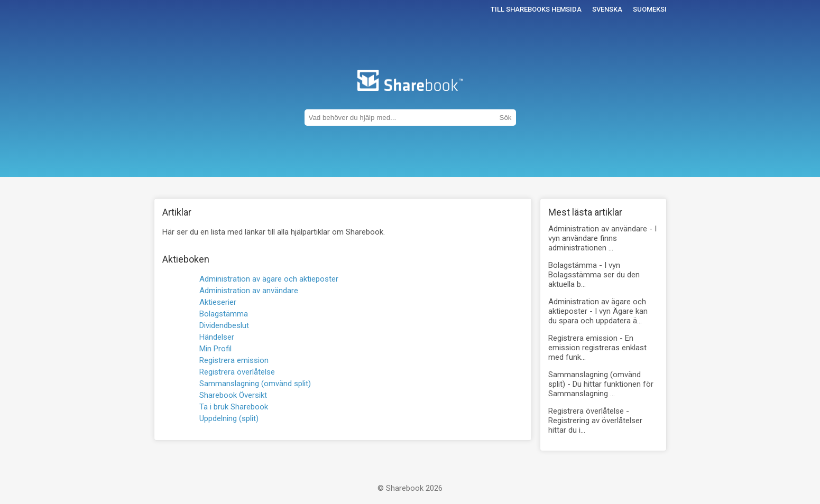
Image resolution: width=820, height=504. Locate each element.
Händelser (217, 337)
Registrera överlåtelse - (595, 421)
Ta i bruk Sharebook (234, 407)
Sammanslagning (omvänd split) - (601, 384)
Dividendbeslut (224, 325)
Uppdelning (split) (229, 418)
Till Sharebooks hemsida (536, 9)
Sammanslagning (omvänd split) (255, 384)
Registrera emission (234, 360)
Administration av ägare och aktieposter (269, 279)
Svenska (607, 9)
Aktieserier (218, 302)
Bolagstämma (224, 314)
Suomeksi (650, 9)
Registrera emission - (597, 348)
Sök (506, 118)
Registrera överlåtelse (237, 372)
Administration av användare (249, 291)
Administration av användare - (602, 238)
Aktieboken (186, 259)
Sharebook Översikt (233, 395)
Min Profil (215, 349)
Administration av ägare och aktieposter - (598, 311)
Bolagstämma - (594, 275)
